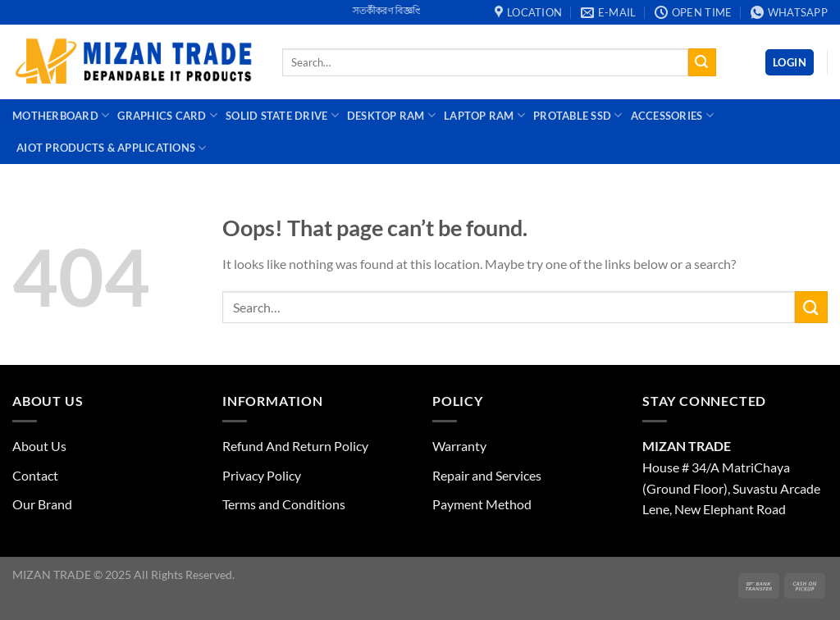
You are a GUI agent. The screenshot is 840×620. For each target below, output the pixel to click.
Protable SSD (578, 115)
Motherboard (61, 115)
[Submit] (702, 62)
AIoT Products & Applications (112, 148)
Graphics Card (167, 115)
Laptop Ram (484, 115)
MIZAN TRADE (687, 446)
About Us (39, 446)
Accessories (672, 115)
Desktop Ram (391, 115)
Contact (35, 475)
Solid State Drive (282, 115)
